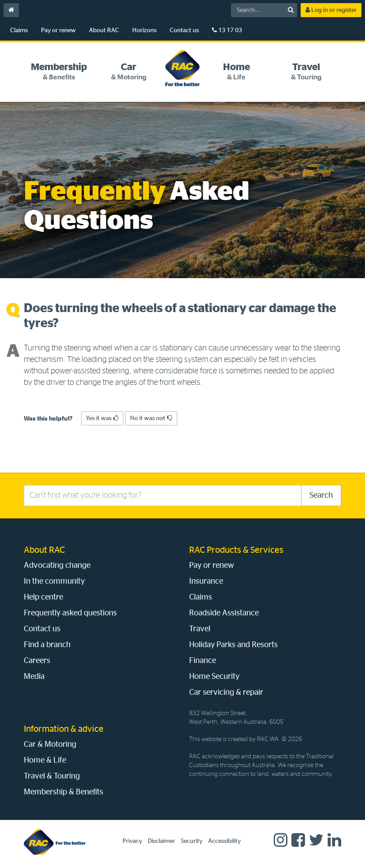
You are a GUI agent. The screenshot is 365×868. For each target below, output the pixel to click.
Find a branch (47, 645)
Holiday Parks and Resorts (233, 645)
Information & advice (64, 729)
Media (34, 677)
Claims (19, 30)
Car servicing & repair (226, 693)
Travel (200, 629)
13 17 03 (227, 30)
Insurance (206, 581)
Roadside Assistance (224, 613)
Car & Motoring (50, 745)
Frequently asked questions (70, 613)
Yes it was (102, 418)
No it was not (151, 418)
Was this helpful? (48, 419)
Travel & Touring (52, 776)
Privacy (132, 841)
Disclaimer (161, 841)
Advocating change (57, 566)
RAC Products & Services (236, 550)
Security (192, 841)
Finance (203, 661)
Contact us (184, 30)
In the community (54, 581)
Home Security (214, 677)
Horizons (144, 30)
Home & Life (45, 760)
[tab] (59, 72)
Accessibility (224, 841)
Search (321, 495)
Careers (37, 661)
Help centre (43, 597)
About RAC (104, 30)
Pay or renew (58, 30)
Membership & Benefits (63, 792)
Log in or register (331, 10)
